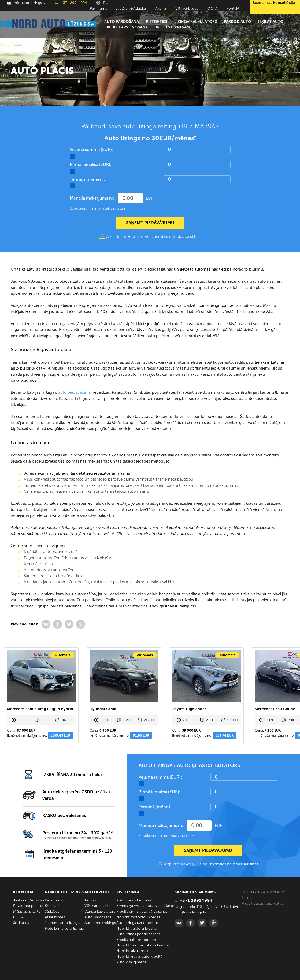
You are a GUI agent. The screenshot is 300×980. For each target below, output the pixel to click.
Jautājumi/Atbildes (131, 8)
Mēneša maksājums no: (93, 198)
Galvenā (17, 45)
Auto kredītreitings (100, 923)
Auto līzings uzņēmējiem (137, 923)
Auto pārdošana (122, 22)
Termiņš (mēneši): (87, 179)
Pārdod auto (238, 22)
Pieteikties (157, 22)
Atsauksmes (55, 917)
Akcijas (161, 8)
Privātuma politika (28, 906)
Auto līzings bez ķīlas (134, 900)
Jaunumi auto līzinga (62, 923)
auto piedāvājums (74, 392)
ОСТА (212, 8)
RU (102, 3)
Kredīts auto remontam (136, 940)
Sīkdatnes (21, 923)
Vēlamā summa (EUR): (91, 150)
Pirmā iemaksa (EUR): (90, 165)
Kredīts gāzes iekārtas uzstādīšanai (145, 906)
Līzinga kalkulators (196, 22)
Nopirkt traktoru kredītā (136, 928)
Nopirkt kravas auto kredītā (139, 957)
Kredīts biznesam (172, 27)
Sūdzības (52, 911)
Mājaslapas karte (27, 911)
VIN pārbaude (187, 8)
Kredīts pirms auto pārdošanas (142, 911)
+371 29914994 (71, 3)
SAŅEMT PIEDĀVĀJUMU (150, 223)
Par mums (98, 8)
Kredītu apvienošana (126, 27)
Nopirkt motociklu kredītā (138, 917)
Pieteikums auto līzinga (64, 928)
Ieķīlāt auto (271, 22)
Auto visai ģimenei (132, 962)
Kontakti (233, 8)
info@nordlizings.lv (26, 3)
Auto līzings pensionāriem (138, 934)
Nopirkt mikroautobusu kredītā (142, 945)
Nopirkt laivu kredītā (133, 951)
